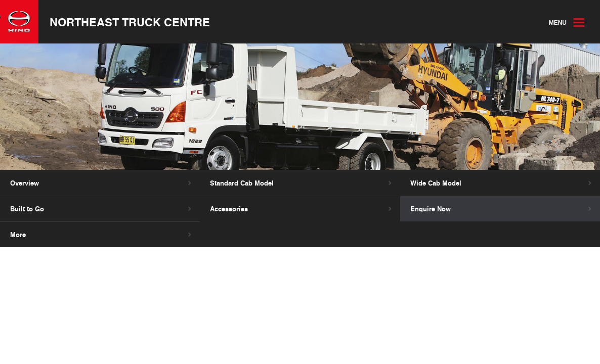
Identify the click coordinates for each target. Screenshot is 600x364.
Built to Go (27, 209)
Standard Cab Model (242, 183)
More (18, 235)
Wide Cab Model (436, 183)
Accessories (229, 209)
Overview (25, 183)
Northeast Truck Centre (130, 22)
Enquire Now (431, 209)
